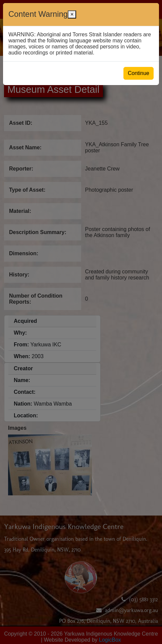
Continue (139, 73)
